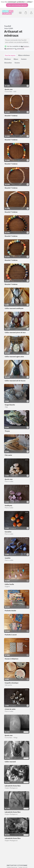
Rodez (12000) (9, 28)
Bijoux (16, 59)
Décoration (8, 63)
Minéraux (8, 59)
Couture (24, 59)
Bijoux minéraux (24, 55)
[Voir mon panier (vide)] (26, 13)
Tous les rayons (10, 55)
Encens (17, 63)
